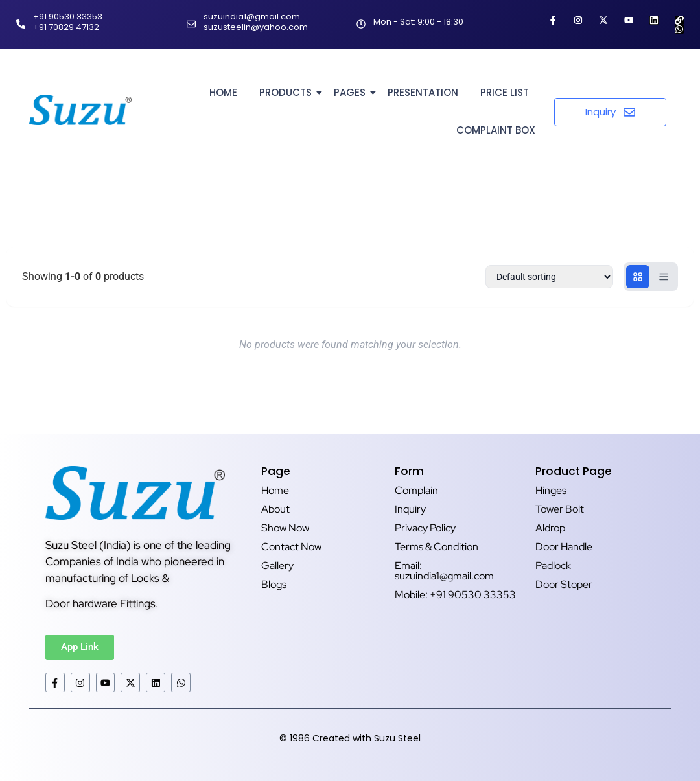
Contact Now (291, 547)
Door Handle (564, 547)
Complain (416, 490)
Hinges (551, 490)
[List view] (664, 277)
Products (288, 92)
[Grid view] (638, 277)
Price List (505, 92)
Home (223, 92)
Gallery (277, 565)
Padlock (553, 565)
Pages (352, 92)
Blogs (274, 584)
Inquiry (410, 509)
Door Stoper (564, 584)
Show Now (285, 528)
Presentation (423, 92)
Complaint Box (496, 130)
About (275, 509)
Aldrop (550, 528)
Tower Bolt (560, 509)
